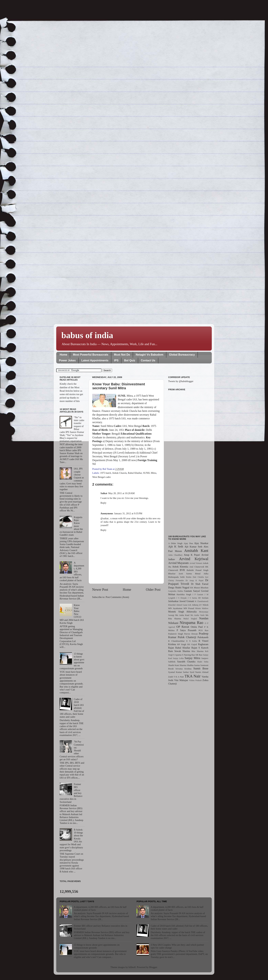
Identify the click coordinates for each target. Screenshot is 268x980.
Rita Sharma (198, 651)
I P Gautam (198, 594)
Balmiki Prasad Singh (197, 570)
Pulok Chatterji (187, 637)
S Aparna (177, 655)
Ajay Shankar (201, 543)
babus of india (87, 335)
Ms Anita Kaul (182, 615)
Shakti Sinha (203, 662)
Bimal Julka (202, 574)
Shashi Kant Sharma (177, 665)
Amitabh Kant (196, 551)
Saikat (104, 493)
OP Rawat (183, 627)
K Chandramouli (202, 601)
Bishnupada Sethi (176, 577)
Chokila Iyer (203, 577)
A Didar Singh (175, 543)
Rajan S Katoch (200, 648)
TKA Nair (193, 676)
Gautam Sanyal (192, 591)
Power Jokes (67, 360)
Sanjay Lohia (178, 658)
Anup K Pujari (192, 555)
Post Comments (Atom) (117, 597)
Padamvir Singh (176, 634)
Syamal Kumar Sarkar (178, 672)
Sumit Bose (201, 668)
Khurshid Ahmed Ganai (178, 605)
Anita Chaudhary (175, 555)
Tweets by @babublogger (181, 381)
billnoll (132, 967)
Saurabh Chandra (186, 662)
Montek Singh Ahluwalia (182, 612)
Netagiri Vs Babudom (150, 355)
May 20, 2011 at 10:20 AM (121, 493)
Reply (103, 503)
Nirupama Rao (191, 623)
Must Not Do (122, 355)
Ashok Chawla (119, 473)
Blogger (153, 967)
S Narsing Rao (189, 655)
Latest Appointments (95, 360)
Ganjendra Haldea (176, 591)
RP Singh (182, 644)
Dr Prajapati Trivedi (188, 582)
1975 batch (106, 473)
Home (63, 355)
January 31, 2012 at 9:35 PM (128, 513)
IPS (116, 360)
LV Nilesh (204, 605)
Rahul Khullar (135, 473)
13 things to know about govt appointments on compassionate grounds (97, 946)
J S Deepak (182, 598)
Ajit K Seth (176, 547)
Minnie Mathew (202, 608)
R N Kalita (192, 641)
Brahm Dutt (191, 577)
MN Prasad (189, 608)
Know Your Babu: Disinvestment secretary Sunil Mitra (119, 386)
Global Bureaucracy (182, 355)
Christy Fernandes (176, 580)
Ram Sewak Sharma (179, 651)
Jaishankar (173, 601)
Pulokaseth (203, 637)
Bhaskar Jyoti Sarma (180, 574)
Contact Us (148, 360)
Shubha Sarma (193, 665)
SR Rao (199, 655)
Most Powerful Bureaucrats (91, 355)
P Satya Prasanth (186, 630)
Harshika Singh (184, 594)
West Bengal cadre (102, 477)
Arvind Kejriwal (194, 559)
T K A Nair (179, 677)
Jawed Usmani (187, 601)
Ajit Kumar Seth (193, 547)
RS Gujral (192, 644)
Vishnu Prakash (195, 680)
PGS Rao (203, 630)
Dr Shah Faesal (200, 584)
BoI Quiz (130, 360)
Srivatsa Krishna (184, 669)
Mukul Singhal (190, 619)
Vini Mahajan (181, 680)
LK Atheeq (193, 605)
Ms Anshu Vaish (198, 615)
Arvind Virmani (196, 563)
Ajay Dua (188, 543)
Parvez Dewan (191, 634)
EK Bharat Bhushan (199, 588)
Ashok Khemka (180, 567)
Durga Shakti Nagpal (179, 587)
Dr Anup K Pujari (195, 580)
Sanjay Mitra (192, 658)
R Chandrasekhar (176, 641)
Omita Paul (197, 627)
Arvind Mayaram (178, 563)
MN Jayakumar (175, 608)
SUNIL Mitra (150, 473)
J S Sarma (192, 598)
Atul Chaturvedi (197, 567)
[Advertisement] (188, 461)
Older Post (153, 590)
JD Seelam (203, 598)
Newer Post (100, 590)
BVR (182, 570)
